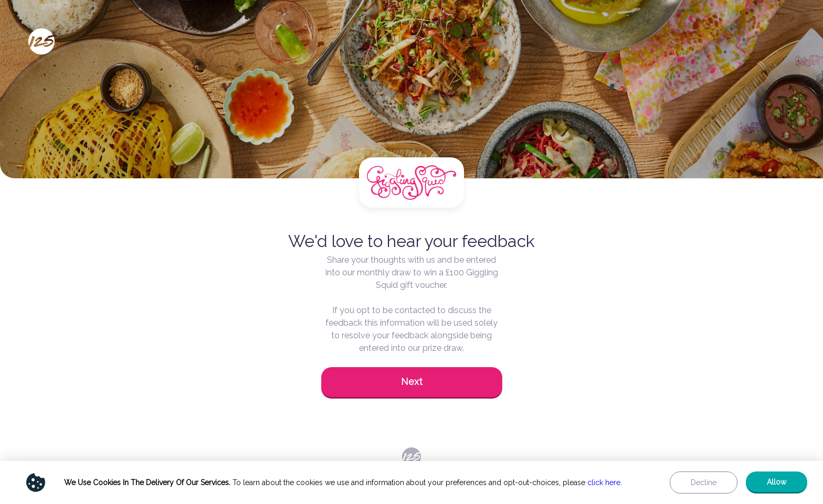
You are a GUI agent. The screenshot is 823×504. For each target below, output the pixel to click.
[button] (412, 383)
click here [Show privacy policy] (604, 482)
